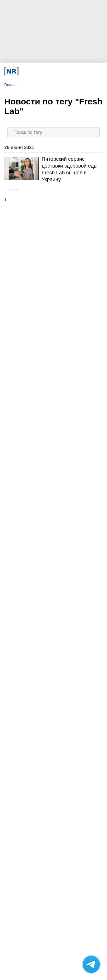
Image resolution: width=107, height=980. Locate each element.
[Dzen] (52, 71)
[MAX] (42, 71)
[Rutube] (70, 71)
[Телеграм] (24, 71)
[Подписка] (79, 71)
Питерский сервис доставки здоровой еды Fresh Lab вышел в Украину (70, 169)
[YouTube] (61, 71)
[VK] (33, 71)
